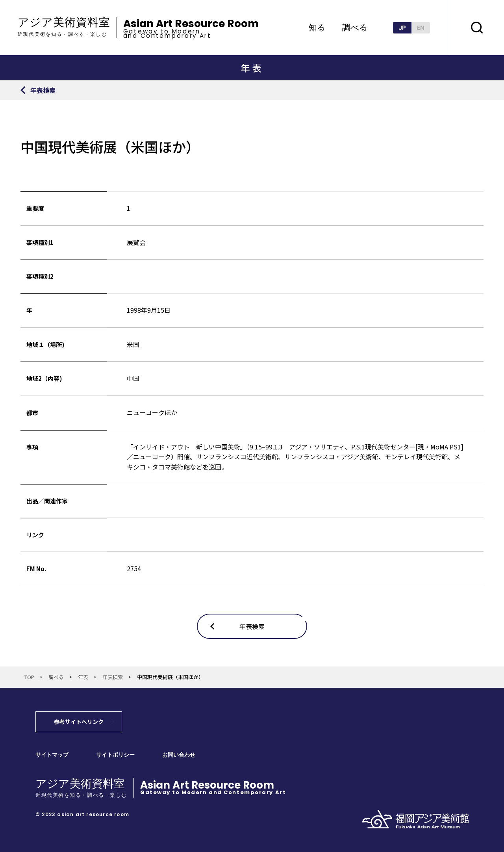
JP (402, 28)
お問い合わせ (179, 755)
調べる (355, 27)
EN (421, 28)
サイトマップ (52, 755)
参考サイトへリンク (79, 722)
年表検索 (113, 677)
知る (317, 27)
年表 (83, 677)
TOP (29, 677)
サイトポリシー (115, 755)
